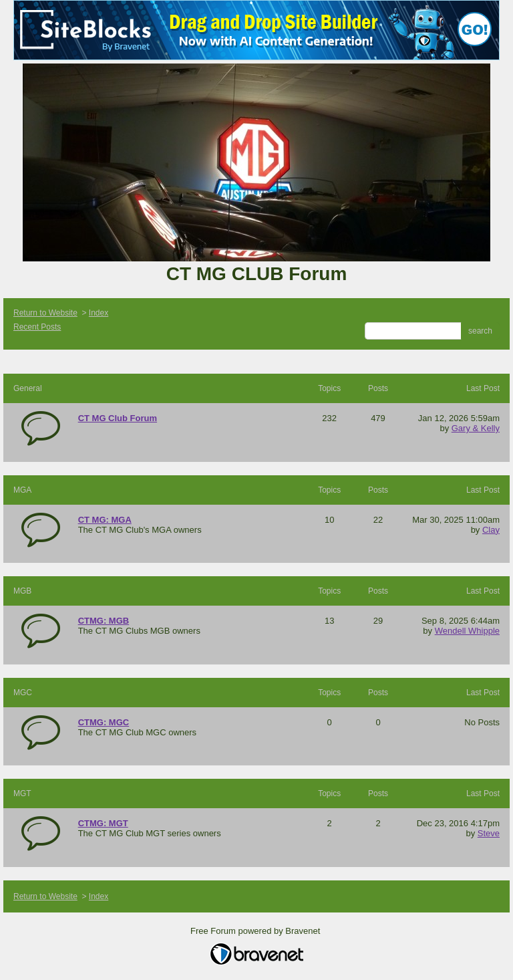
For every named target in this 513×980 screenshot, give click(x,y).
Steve (489, 833)
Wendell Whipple (467, 631)
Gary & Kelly (476, 428)
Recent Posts (37, 327)
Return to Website (45, 313)
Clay (491, 530)
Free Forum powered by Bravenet (256, 931)
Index (99, 313)
